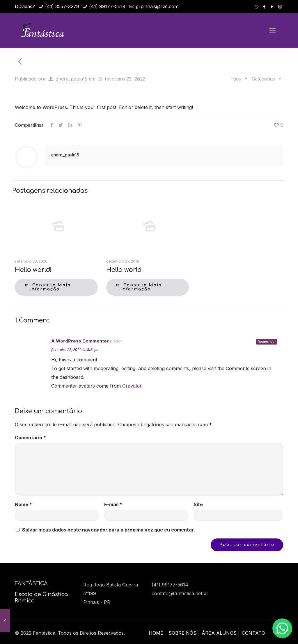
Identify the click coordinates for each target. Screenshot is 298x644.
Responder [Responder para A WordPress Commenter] (267, 342)
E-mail (113, 504)
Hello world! (33, 270)
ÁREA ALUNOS (219, 633)
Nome (23, 504)
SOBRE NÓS (182, 633)
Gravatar (132, 386)
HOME (156, 633)
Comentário (30, 438)
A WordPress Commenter (80, 341)
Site (198, 504)
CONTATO (253, 633)
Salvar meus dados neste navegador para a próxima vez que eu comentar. (109, 530)
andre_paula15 (71, 79)
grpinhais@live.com (157, 6)
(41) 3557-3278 (62, 6)
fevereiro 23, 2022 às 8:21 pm (75, 350)
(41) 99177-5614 (107, 6)
